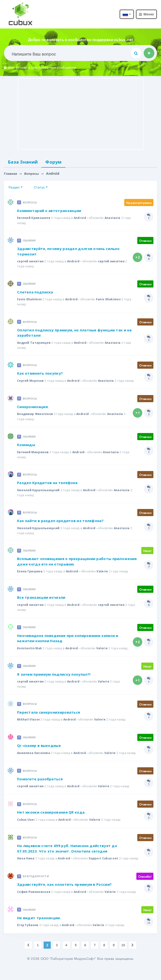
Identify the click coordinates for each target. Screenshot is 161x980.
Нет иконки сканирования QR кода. (51, 819)
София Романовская (34, 904)
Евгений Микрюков (34, 453)
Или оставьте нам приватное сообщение (40, 67)
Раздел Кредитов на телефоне (47, 484)
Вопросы (33, 174)
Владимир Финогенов (36, 415)
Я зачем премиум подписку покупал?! (54, 681)
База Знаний (25, 162)
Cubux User (27, 827)
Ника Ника (26, 865)
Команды (26, 446)
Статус (39, 188)
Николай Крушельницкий (39, 491)
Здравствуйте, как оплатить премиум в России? (64, 896)
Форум (59, 162)
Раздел (14, 188)
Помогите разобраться (40, 786)
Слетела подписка (35, 293)
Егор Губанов (28, 937)
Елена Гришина (30, 573)
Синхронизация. (33, 408)
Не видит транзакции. (39, 930)
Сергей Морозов (31, 382)
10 (123, 957)
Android (81, 219)
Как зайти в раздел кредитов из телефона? (60, 522)
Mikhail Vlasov (29, 726)
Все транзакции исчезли (41, 599)
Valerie (105, 573)
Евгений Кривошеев (34, 219)
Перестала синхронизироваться (48, 719)
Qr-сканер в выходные (39, 752)
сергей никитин (31, 262)
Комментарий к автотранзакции (49, 212)
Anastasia (115, 219)
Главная (11, 174)
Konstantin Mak (30, 650)
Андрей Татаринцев (35, 344)
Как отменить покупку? (40, 375)
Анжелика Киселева (34, 760)
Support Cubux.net (106, 865)
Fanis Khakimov (30, 300)
